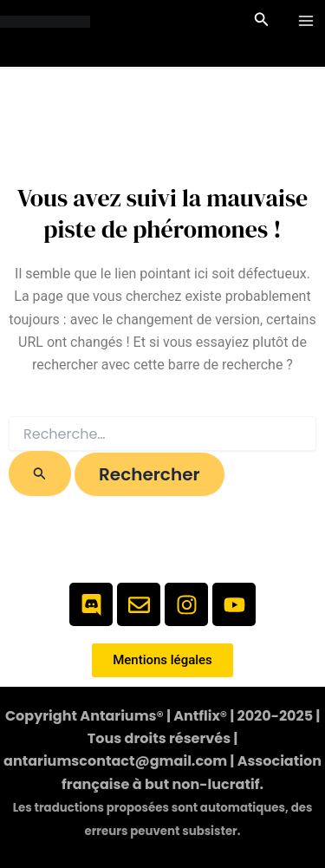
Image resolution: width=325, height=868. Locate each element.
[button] (262, 21)
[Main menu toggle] (306, 21)
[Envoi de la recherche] (40, 473)
